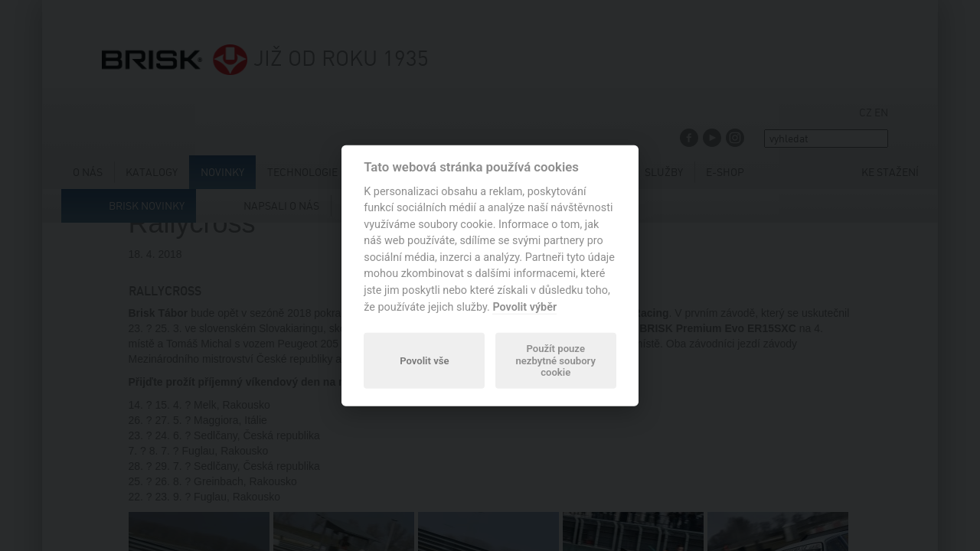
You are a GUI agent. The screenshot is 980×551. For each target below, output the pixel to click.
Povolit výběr (524, 306)
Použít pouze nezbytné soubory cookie (555, 361)
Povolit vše (424, 360)
